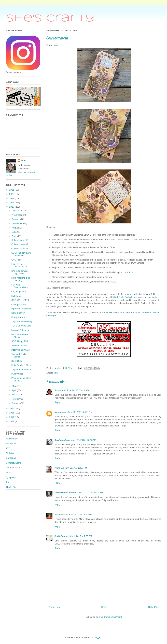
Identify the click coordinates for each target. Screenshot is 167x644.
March (15, 395)
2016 (12, 409)
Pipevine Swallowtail (21, 309)
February (17, 399)
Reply (57, 402)
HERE (113, 282)
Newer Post (55, 607)
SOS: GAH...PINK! (20, 300)
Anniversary (12, 439)
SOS (8, 472)
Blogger (97, 637)
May (14, 386)
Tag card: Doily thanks (19, 355)
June (15, 236)
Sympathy (11, 477)
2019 (12, 198)
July (14, 232)
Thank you (11, 487)
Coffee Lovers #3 (20, 240)
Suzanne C (60, 390)
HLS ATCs (16, 296)
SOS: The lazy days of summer (21, 254)
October (16, 219)
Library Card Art (14, 468)
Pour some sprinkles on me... (21, 379)
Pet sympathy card (20, 350)
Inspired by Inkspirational (19, 265)
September (18, 223)
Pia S (57, 468)
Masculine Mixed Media (19, 336)
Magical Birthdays (20, 330)
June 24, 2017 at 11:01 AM (90, 493)
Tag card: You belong (22, 321)
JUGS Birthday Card (21, 326)
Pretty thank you (19, 317)
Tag (56, 373)
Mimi (24, 161)
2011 (12, 421)
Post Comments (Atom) (110, 617)
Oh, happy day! (19, 292)
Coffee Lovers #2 (20, 244)
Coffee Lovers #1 (20, 248)
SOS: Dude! (17, 361)
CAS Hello (16, 260)
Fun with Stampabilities (19, 286)
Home (104, 607)
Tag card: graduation (21, 370)
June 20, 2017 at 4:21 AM (80, 412)
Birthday (10, 453)
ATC (8, 448)
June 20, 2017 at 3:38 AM (79, 390)
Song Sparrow (18, 313)
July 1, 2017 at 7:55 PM (81, 536)
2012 (12, 417)
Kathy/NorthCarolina (65, 493)
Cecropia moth (18, 304)
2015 (12, 413)
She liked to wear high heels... (20, 272)
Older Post (153, 607)
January (16, 403)
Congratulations (14, 463)
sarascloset (61, 412)
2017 (12, 207)
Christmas (11, 458)
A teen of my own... (21, 345)
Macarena (60, 514)
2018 (12, 203)
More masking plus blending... (20, 279)
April (15, 390)
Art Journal (11, 443)
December (17, 211)
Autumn (131, 272)
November (17, 215)
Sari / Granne (61, 536)
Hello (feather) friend (21, 365)
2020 (12, 194)
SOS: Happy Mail (20, 341)
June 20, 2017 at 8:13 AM (84, 440)
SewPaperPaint (62, 440)
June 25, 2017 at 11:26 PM (79, 514)
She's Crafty (50, 19)
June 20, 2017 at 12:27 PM (74, 468)
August (16, 228)
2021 (12, 190)
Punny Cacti (17, 374)
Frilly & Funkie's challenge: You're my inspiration (135, 297)
